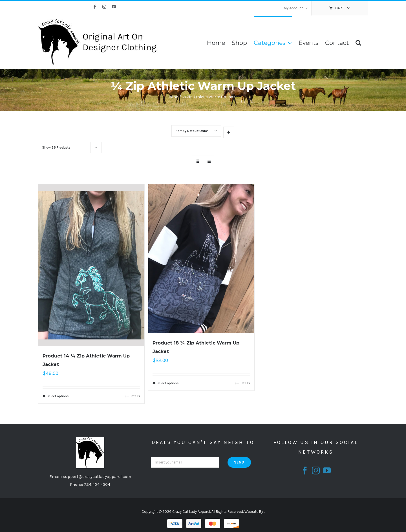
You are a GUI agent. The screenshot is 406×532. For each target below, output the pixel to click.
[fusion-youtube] (327, 471)
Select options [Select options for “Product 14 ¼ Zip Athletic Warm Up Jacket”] (58, 396)
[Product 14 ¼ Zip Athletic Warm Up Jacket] (91, 265)
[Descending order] (229, 132)
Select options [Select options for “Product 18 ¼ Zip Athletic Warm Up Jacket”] (168, 383)
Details (135, 396)
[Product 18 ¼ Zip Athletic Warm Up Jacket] (201, 259)
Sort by (192, 131)
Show (56, 147)
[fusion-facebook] (305, 471)
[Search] (358, 42)
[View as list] (208, 161)
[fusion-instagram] (316, 471)
